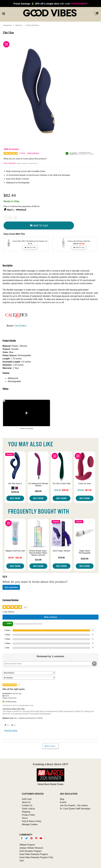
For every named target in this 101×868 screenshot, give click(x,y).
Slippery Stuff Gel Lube (15, 551)
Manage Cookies (30, 824)
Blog (62, 799)
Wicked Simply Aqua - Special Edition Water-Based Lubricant (38, 553)
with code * (50, 4)
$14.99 (38, 560)
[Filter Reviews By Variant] (29, 678)
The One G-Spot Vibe (61, 484)
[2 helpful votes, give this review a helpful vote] (6, 725)
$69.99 (38, 491)
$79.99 (61, 558)
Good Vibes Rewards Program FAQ (36, 857)
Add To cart (39, 225)
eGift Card (27, 799)
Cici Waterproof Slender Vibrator (38, 485)
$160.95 (85, 559)
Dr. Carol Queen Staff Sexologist (75, 809)
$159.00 (15, 492)
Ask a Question (10, 163)
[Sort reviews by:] (29, 673)
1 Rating (22, 153)
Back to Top (50, 746)
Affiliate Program (27, 845)
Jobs (22, 860)
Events (63, 802)
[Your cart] (96, 13)
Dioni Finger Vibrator (61, 551)
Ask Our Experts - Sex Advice (74, 805)
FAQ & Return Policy (32, 821)
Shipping (26, 812)
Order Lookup (28, 809)
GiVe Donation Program (31, 851)
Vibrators (19, 25)
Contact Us (27, 805)
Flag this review (11, 730)
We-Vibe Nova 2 (15, 484)
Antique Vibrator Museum (31, 848)
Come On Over (85, 484)
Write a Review (33, 153)
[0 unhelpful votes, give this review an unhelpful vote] (13, 725)
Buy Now (15, 498)
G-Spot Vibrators (32, 25)
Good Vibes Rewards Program (34, 854)
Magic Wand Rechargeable (85, 552)
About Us (26, 802)
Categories (7, 25)
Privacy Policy (29, 815)
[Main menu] (4, 13)
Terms (25, 818)
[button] (13, 488)
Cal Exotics (20, 326)
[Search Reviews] (50, 664)
